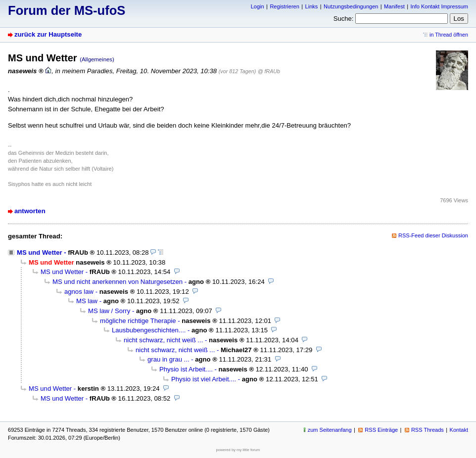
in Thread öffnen (449, 35)
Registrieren (284, 6)
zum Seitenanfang (330, 430)
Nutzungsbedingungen (351, 6)
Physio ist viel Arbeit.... (204, 379)
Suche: (344, 19)
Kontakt (459, 430)
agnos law (79, 292)
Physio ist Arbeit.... (186, 369)
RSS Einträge (381, 430)
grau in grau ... (168, 359)
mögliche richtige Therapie (138, 321)
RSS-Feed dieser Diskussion (433, 235)
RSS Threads (428, 430)
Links (312, 6)
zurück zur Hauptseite (48, 34)
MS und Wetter (40, 252)
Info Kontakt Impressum (440, 6)
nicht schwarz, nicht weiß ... (163, 340)
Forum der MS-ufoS (67, 10)
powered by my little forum (238, 450)
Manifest (394, 6)
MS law (87, 301)
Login (258, 6)
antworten (30, 211)
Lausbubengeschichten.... (149, 330)
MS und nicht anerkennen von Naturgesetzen (118, 282)
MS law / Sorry (109, 311)
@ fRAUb (269, 71)
